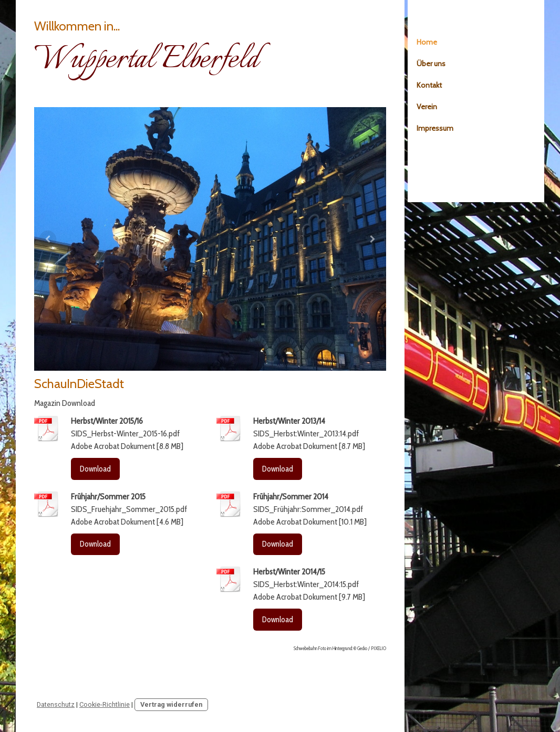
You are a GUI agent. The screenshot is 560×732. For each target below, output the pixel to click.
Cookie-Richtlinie (105, 704)
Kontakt (429, 85)
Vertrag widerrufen (171, 704)
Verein (427, 107)
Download (95, 469)
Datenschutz (56, 704)
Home (427, 42)
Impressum (435, 128)
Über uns (431, 64)
